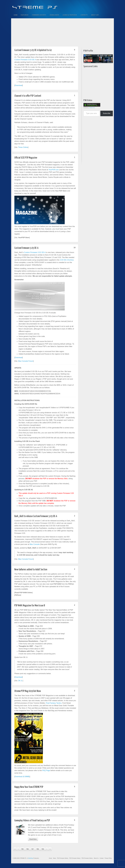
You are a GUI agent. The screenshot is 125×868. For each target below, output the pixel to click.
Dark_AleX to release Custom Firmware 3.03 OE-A (36, 516)
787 (32, 849)
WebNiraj (31, 858)
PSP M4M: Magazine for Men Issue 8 (30, 606)
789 (43, 849)
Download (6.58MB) (22, 777)
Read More (33, 839)
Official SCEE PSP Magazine (26, 158)
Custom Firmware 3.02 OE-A (35, 252)
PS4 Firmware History (75, 858)
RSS (111, 6)
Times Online (23, 147)
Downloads (54, 15)
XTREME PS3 (92, 108)
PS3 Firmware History (63, 858)
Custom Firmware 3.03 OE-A (25, 60)
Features (25, 15)
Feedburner (100, 6)
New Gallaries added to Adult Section (31, 570)
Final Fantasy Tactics (54, 703)
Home (16, 15)
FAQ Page (46, 770)
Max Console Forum (26, 361)
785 (22, 849)
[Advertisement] (62, 32)
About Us (95, 15)
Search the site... (111, 15)
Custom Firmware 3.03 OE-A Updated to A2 (33, 50)
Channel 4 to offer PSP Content (28, 96)
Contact (84, 15)
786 (27, 849)
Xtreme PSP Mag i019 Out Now (28, 691)
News (55, 858)
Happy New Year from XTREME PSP (29, 787)
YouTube (108, 6)
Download (19, 85)
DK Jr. (20, 681)
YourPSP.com (54, 170)
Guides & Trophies (70, 15)
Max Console (35, 544)
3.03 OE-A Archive (67, 260)
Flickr (102, 6)
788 (38, 849)
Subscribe (107, 113)
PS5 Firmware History (87, 858)
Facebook (97, 6)
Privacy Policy (108, 858)
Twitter (105, 6)
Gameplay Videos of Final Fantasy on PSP (32, 821)
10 (75, 248)
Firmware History (39, 15)
